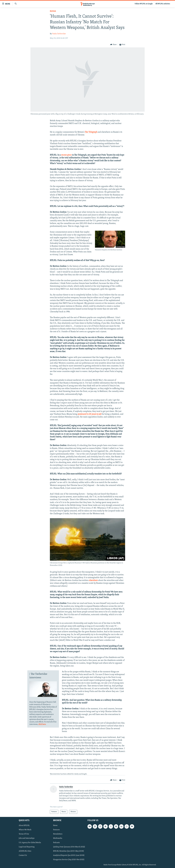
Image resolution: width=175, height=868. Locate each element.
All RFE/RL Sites (25, 851)
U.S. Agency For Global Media (30, 843)
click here (42, 724)
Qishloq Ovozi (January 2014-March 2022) (69, 847)
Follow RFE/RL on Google (144, 4)
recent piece (66, 155)
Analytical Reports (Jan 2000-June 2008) (69, 855)
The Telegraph (91, 132)
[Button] (113, 45)
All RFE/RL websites (163, 4)
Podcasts (56, 843)
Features (56, 830)
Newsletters (58, 834)
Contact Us (23, 855)
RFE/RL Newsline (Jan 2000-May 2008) (69, 851)
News (55, 826)
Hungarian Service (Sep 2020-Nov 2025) (69, 860)
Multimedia (58, 838)
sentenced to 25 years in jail (90, 414)
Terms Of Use (24, 834)
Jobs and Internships (27, 838)
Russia (53, 11)
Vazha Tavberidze (59, 34)
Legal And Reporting (27, 847)
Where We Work (25, 830)
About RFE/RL (24, 826)
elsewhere (93, 580)
